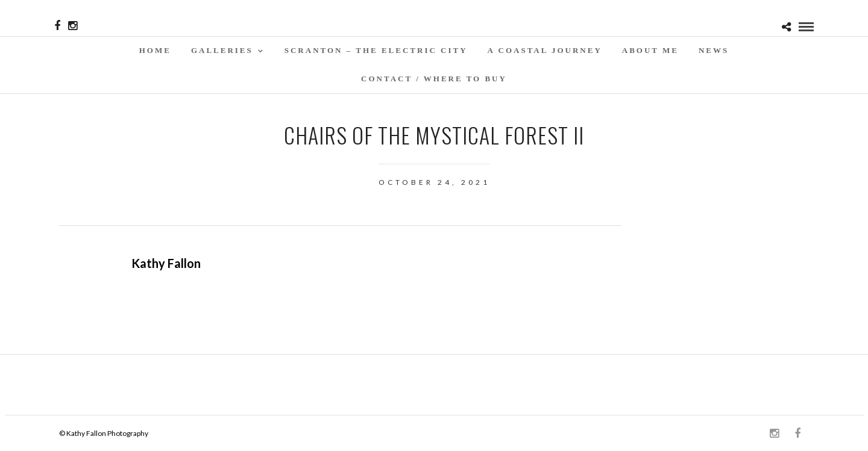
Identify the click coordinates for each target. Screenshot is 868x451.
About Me (650, 50)
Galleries (222, 50)
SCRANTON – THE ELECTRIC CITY (376, 50)
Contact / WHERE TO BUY (434, 79)
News (714, 50)
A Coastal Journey (545, 50)
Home (155, 50)
